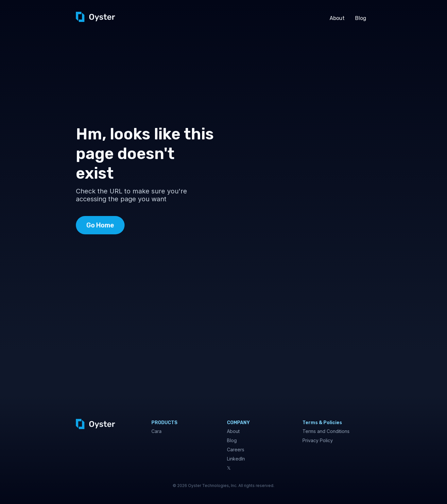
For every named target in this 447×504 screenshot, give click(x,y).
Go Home (100, 225)
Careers (236, 450)
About (337, 18)
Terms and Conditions (326, 431)
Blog (361, 18)
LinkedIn (236, 459)
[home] (95, 17)
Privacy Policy (318, 440)
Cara (156, 431)
